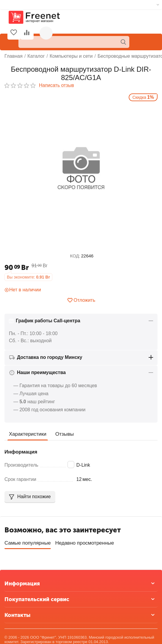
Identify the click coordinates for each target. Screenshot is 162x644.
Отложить (81, 300)
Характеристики (28, 434)
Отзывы (65, 434)
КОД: (75, 256)
